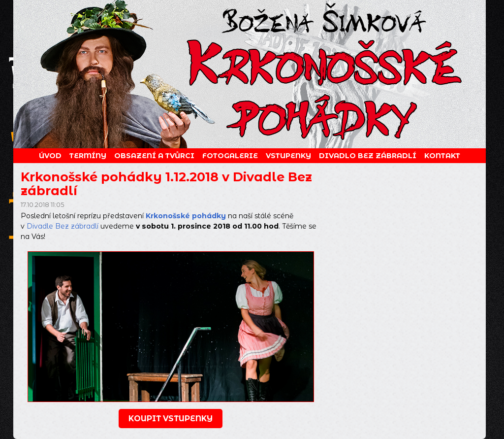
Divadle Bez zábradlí (63, 226)
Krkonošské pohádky (186, 216)
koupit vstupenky (171, 419)
